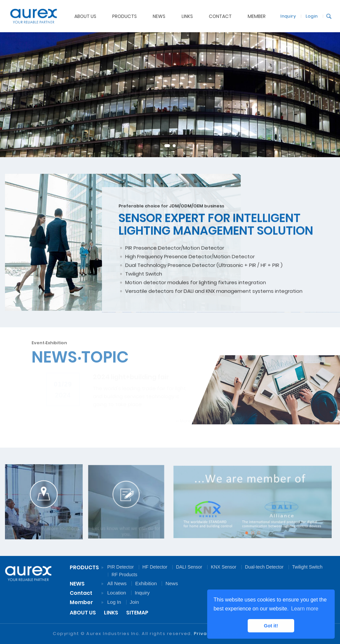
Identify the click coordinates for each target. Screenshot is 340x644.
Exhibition (146, 583)
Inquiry (285, 16)
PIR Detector (121, 567)
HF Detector (155, 567)
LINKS (111, 613)
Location (117, 593)
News (172, 583)
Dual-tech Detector (264, 567)
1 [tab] (167, 146)
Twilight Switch (307, 567)
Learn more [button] (305, 609)
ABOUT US (85, 16)
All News (117, 583)
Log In (114, 602)
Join (134, 602)
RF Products (124, 575)
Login (309, 16)
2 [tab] (174, 146)
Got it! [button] (271, 626)
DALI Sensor (189, 567)
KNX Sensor (224, 567)
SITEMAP (137, 613)
